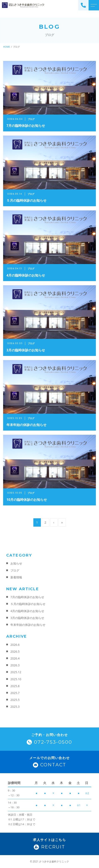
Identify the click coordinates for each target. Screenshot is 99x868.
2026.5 (15, 651)
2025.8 (15, 686)
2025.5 (15, 700)
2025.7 (15, 693)
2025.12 (16, 672)
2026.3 (15, 665)
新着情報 (16, 577)
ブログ (15, 570)
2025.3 (15, 707)
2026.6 (15, 645)
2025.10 (16, 679)
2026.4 (15, 658)
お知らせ (16, 563)
